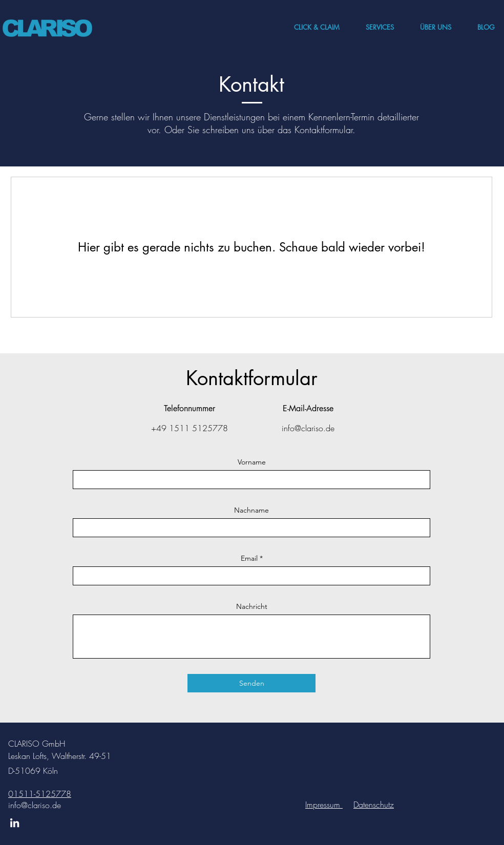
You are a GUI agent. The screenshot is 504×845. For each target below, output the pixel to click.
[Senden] (251, 683)
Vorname (252, 462)
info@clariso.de (35, 805)
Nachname (251, 510)
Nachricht (252, 606)
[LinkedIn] (15, 823)
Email (249, 558)
